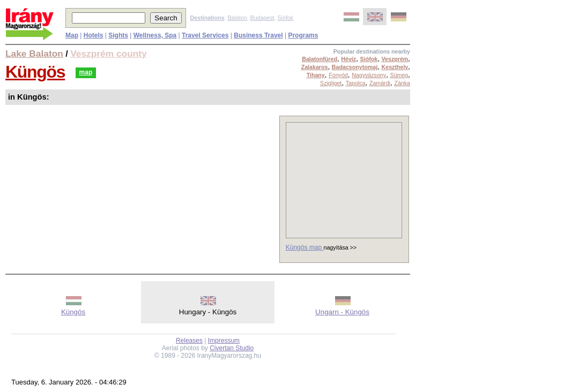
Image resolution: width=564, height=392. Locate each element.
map (86, 72)
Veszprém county (109, 54)
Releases (189, 341)
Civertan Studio (232, 348)
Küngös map (305, 247)
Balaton (237, 18)
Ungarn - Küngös (342, 312)
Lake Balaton (34, 54)
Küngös (35, 72)
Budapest (262, 18)
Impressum (224, 341)
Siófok (285, 18)
